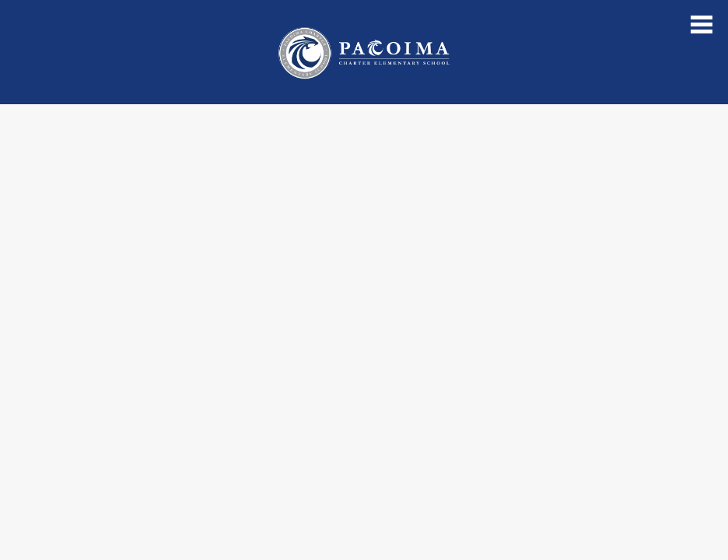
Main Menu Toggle (702, 24)
